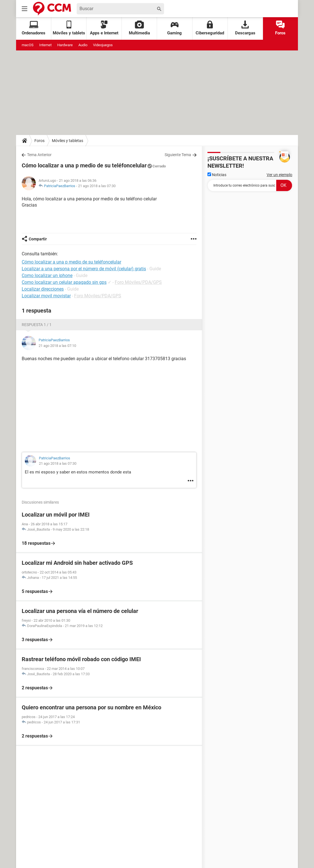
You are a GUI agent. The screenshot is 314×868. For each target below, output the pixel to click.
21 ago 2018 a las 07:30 (97, 186)
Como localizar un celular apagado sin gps (64, 282)
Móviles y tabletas (68, 141)
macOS (28, 45)
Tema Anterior (39, 155)
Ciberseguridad (210, 28)
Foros (280, 28)
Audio (83, 45)
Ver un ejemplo (279, 175)
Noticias (217, 175)
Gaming (174, 28)
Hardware (65, 45)
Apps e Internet (104, 28)
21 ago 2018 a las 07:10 (57, 346)
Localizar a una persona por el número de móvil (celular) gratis (84, 269)
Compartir (38, 239)
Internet (45, 45)
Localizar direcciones (43, 289)
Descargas (245, 28)
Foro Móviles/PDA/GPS (138, 282)
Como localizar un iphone (47, 275)
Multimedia (139, 28)
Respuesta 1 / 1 (37, 325)
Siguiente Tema (178, 155)
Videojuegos (103, 45)
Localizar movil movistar (46, 296)
